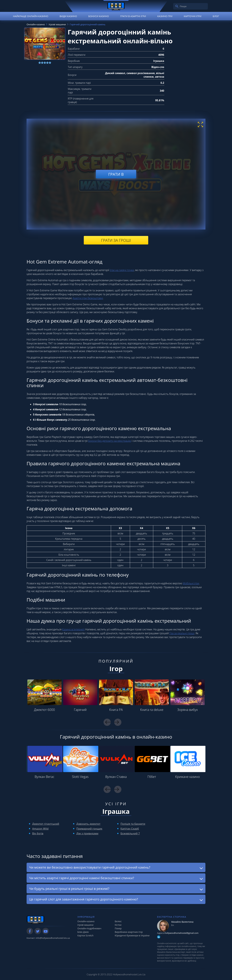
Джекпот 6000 (44, 710)
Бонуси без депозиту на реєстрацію (110, 441)
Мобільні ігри (191, 583)
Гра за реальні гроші (182, 633)
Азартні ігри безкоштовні (88, 298)
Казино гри (165, 16)
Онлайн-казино (86, 921)
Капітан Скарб (130, 829)
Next (118, 722)
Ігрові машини (85, 925)
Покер (118, 928)
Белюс (118, 921)
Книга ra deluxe (152, 710)
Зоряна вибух (187, 710)
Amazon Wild (40, 829)
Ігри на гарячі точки (122, 270)
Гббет (152, 777)
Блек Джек (83, 932)
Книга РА (116, 710)
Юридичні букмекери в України (132, 935)
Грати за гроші (116, 240)
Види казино (68, 16)
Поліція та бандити (133, 824)
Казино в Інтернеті (73, 629)
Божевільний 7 (130, 833)
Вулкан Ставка (116, 777)
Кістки (118, 925)
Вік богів (38, 833)
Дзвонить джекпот (88, 824)
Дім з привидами (87, 833)
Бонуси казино (99, 16)
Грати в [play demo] (116, 174)
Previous (107, 722)
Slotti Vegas (80, 777)
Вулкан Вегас (44, 777)
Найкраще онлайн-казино (31, 16)
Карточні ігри (193, 16)
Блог (216, 16)
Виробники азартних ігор (129, 932)
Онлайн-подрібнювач (89, 928)
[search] (177, 6)
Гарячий (80, 710)
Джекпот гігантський (46, 824)
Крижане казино (188, 777)
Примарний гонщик (89, 829)
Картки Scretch (86, 935)
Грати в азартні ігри (133, 16)
